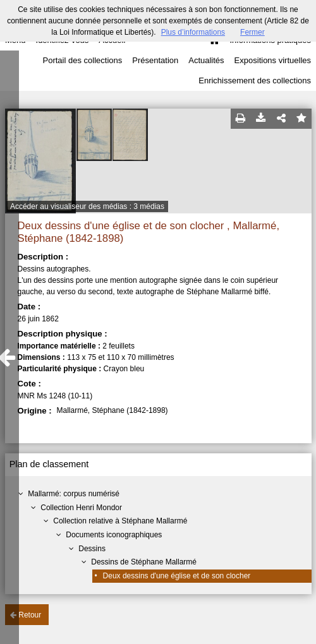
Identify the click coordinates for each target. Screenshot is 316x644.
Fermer (252, 32)
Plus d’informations (193, 32)
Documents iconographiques (114, 535)
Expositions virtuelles (273, 60)
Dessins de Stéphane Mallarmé (144, 562)
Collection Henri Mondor (81, 508)
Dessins (92, 549)
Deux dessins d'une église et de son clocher (177, 576)
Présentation (155, 60)
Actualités (206, 60)
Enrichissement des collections (255, 80)
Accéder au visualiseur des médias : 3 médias (87, 206)
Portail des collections (83, 60)
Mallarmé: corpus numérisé (74, 494)
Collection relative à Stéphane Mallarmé (120, 521)
